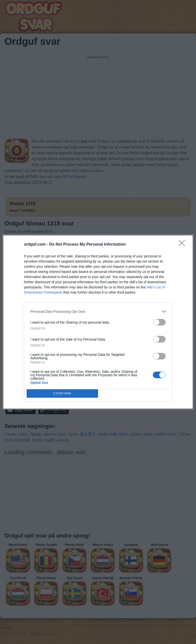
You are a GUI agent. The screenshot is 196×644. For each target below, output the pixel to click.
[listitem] (98, 311)
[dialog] (98, 322)
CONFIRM (62, 393)
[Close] (183, 245)
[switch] (159, 322)
